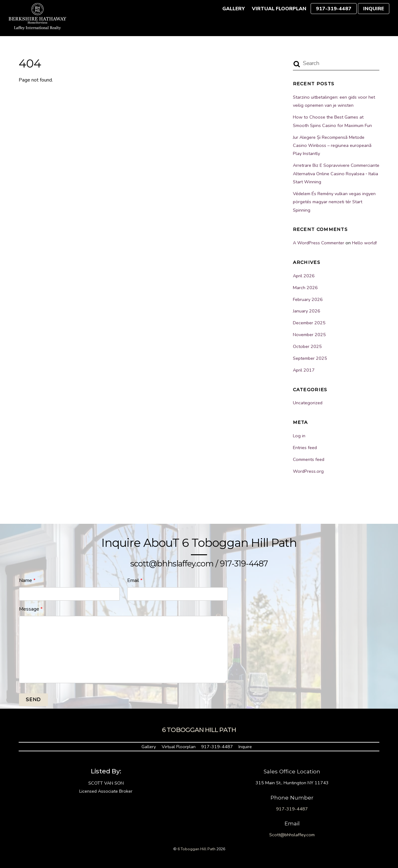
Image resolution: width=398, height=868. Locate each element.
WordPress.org (308, 471)
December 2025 (309, 323)
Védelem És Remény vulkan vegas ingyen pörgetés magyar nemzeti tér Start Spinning (334, 202)
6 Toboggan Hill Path (197, 849)
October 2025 (307, 346)
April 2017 (304, 370)
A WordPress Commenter (319, 243)
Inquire (374, 9)
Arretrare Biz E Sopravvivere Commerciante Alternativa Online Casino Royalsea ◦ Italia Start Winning (336, 174)
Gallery (234, 9)
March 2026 (305, 288)
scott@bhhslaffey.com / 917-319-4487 (199, 563)
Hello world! (364, 243)
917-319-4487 (334, 9)
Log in (299, 436)
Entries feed (305, 448)
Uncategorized (308, 403)
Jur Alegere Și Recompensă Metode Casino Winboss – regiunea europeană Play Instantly (332, 145)
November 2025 (309, 335)
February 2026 (308, 299)
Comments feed (309, 459)
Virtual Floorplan (279, 9)
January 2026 (307, 311)
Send (33, 700)
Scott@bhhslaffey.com (292, 835)
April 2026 (304, 276)
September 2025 (310, 358)
